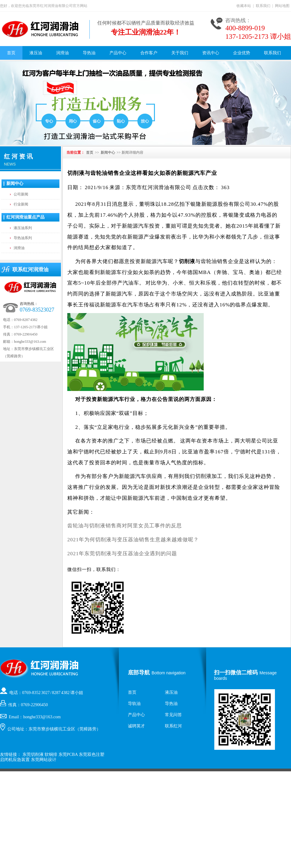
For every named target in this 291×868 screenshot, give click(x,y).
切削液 (203, 476)
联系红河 (173, 726)
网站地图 (282, 6)
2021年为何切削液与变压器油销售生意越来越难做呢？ (133, 540)
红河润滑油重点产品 (25, 217)
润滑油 (62, 53)
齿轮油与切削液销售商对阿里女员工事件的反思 (125, 526)
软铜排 (51, 754)
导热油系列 (23, 238)
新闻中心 (15, 184)
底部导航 (139, 673)
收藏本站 (244, 6)
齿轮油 (209, 261)
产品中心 (118, 53)
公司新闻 (21, 194)
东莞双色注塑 (92, 754)
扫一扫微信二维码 (236, 673)
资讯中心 (211, 53)
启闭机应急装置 (15, 760)
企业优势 (242, 53)
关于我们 (180, 53)
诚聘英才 (136, 726)
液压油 (36, 53)
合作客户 (149, 53)
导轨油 (134, 704)
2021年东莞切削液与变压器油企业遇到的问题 (122, 554)
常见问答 (173, 715)
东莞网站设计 (44, 760)
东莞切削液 (33, 754)
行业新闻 (21, 204)
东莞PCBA (68, 754)
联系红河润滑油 (30, 270)
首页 (11, 53)
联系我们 (263, 6)
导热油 (89, 53)
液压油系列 (23, 228)
